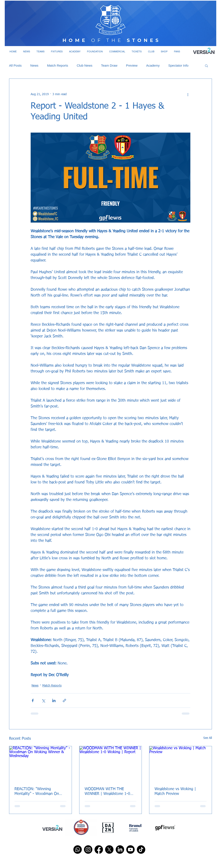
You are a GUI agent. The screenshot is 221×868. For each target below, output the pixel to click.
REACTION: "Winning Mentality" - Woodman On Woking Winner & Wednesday (40, 792)
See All (208, 738)
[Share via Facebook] (33, 700)
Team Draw (109, 65)
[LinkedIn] (120, 850)
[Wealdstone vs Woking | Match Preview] (181, 764)
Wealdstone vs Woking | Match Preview (175, 791)
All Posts (15, 65)
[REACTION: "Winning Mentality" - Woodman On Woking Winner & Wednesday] (40, 764)
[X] (109, 850)
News (34, 65)
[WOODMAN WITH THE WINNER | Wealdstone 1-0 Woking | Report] (111, 764)
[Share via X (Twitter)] (43, 700)
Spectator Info (178, 65)
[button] (27, 51)
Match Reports (58, 65)
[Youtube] (130, 850)
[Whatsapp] (78, 850)
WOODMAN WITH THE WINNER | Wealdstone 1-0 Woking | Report (107, 792)
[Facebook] (99, 850)
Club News (84, 65)
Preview (132, 65)
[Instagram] (88, 850)
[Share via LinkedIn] (54, 700)
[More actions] (188, 94)
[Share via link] (64, 700)
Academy (153, 65)
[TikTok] (141, 850)
